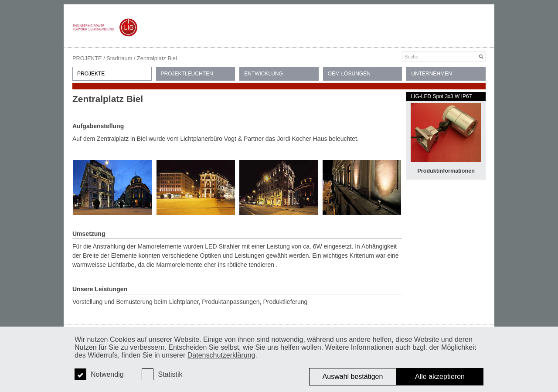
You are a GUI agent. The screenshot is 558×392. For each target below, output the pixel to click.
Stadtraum (119, 58)
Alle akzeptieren (440, 377)
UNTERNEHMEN (431, 74)
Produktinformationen (446, 171)
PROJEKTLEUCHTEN (187, 74)
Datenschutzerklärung (221, 355)
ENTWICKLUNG (264, 74)
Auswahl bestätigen (353, 377)
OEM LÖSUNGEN (349, 74)
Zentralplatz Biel (157, 58)
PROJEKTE (87, 58)
